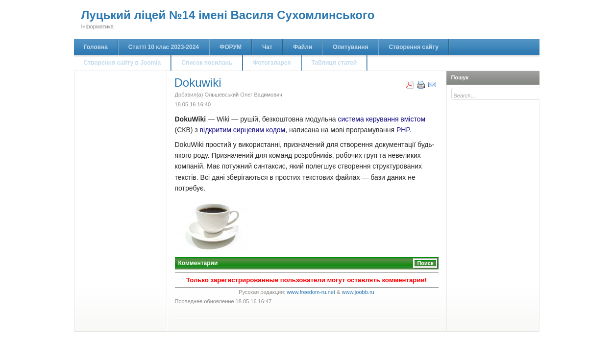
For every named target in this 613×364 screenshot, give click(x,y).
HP (405, 130)
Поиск (425, 263)
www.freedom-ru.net (311, 292)
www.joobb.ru (358, 292)
